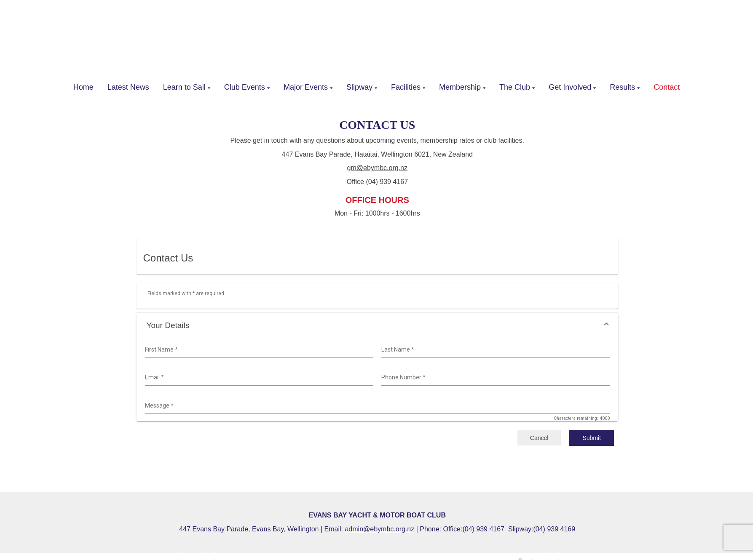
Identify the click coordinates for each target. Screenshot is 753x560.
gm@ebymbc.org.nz (377, 168)
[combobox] (258, 350)
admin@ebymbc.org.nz (379, 529)
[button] (378, 325)
